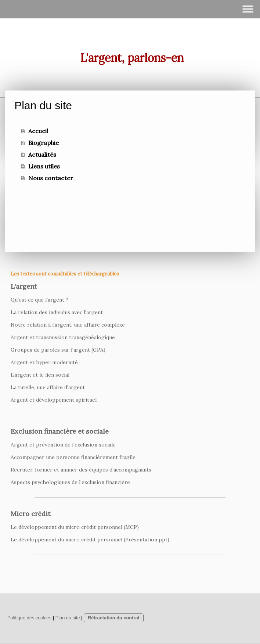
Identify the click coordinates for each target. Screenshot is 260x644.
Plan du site (68, 618)
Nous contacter (51, 178)
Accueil (38, 131)
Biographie (44, 143)
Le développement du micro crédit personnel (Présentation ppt (89, 540)
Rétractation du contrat (114, 618)
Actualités (42, 154)
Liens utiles (44, 166)
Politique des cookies (29, 618)
